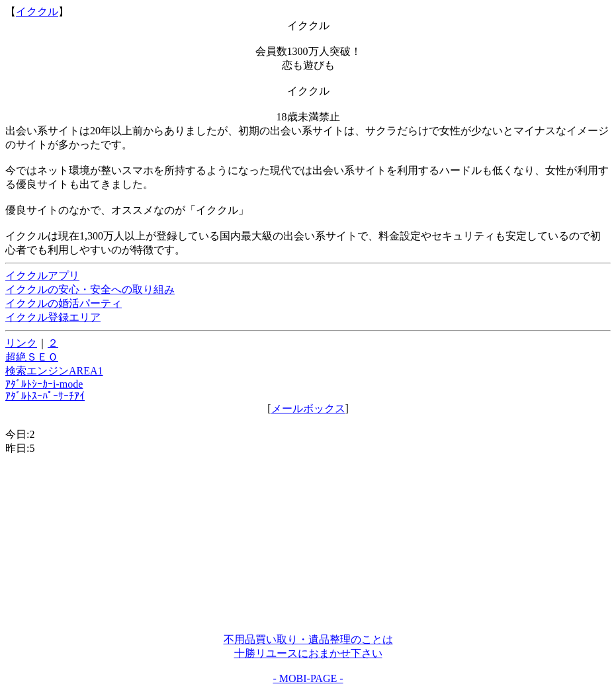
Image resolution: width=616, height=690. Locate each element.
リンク (21, 343)
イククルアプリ (42, 276)
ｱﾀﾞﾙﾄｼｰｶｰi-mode (44, 384)
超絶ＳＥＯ (32, 357)
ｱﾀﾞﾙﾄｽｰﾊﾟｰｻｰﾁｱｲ (45, 396)
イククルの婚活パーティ (64, 303)
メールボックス (308, 409)
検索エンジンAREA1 (54, 371)
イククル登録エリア (53, 317)
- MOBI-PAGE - (308, 678)
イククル (37, 12)
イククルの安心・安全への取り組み (90, 289)
